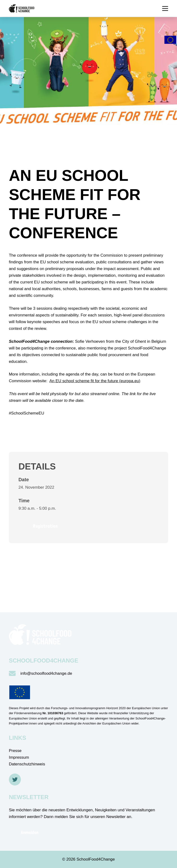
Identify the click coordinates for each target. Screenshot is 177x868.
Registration (45, 526)
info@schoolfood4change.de (46, 673)
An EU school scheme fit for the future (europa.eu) (95, 381)
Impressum (19, 757)
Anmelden (30, 832)
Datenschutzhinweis (27, 764)
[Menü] (165, 8)
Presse (15, 751)
